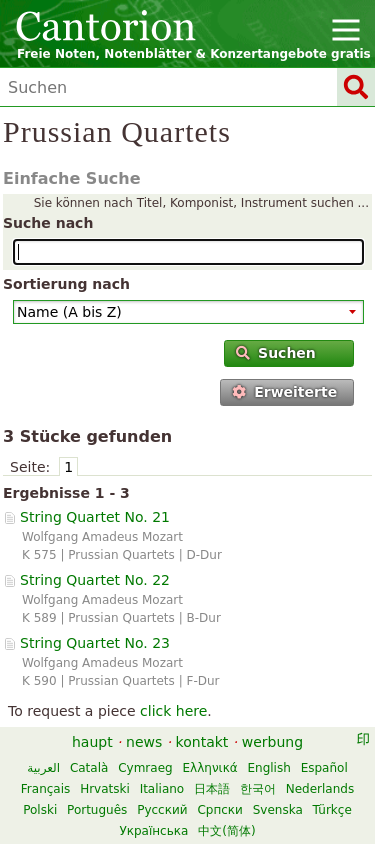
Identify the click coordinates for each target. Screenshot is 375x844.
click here (173, 711)
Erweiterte (284, 392)
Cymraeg (145, 768)
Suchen (276, 353)
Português (97, 810)
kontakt (202, 742)
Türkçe (332, 810)
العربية (43, 768)
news (144, 742)
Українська (153, 831)
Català (89, 768)
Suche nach (48, 223)
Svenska (278, 810)
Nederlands (320, 789)
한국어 (258, 789)
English (268, 768)
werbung (272, 742)
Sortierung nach (66, 284)
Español (324, 768)
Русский (162, 810)
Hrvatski (105, 789)
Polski (40, 810)
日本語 (212, 789)
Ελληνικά (210, 768)
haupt (92, 742)
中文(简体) (226, 831)
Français (45, 789)
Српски (220, 810)
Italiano (162, 789)
